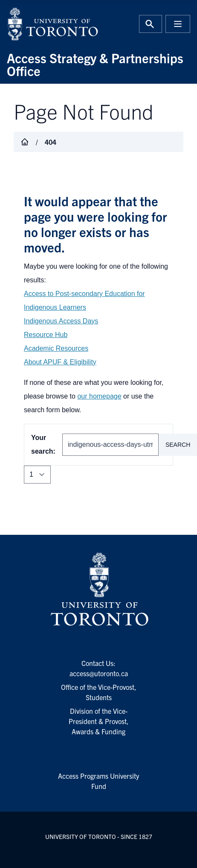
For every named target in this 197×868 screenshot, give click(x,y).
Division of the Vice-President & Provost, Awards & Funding (99, 721)
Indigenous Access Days (61, 321)
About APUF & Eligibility (60, 362)
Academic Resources (56, 348)
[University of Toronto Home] (50, 24)
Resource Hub (46, 335)
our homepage (99, 396)
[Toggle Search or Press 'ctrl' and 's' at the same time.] (151, 24)
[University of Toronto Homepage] (98, 589)
